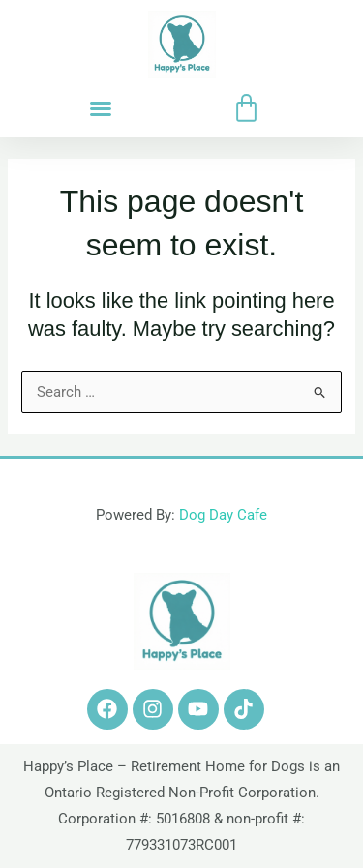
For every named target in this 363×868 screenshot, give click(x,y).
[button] (101, 108)
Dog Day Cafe (223, 515)
